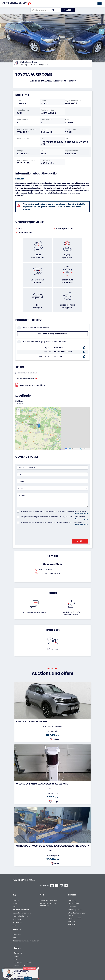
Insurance (72, 890)
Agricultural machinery (22, 896)
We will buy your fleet (49, 883)
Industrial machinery (21, 893)
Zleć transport (52, 637)
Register (71, 922)
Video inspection (75, 893)
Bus (14, 890)
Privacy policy (73, 932)
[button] (103, 31)
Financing (72, 883)
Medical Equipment (20, 899)
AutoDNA (72, 904)
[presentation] (35, 519)
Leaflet (68, 436)
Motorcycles (18, 905)
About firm (17, 918)
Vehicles (16, 883)
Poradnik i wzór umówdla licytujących (71, 601)
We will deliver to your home (77, 897)
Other (15, 908)
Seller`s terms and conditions (30, 372)
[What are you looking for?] (39, 10)
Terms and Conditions (77, 929)
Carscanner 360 (75, 901)
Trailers (15, 886)
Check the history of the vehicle (52, 321)
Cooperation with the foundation (21, 926)
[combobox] (55, 10)
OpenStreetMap (78, 436)
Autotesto (72, 907)
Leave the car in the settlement (48, 887)
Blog (14, 921)
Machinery (17, 902)
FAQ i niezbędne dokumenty (34, 600)
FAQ (69, 925)
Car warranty (73, 886)
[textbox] (55, 10)
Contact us (72, 919)
